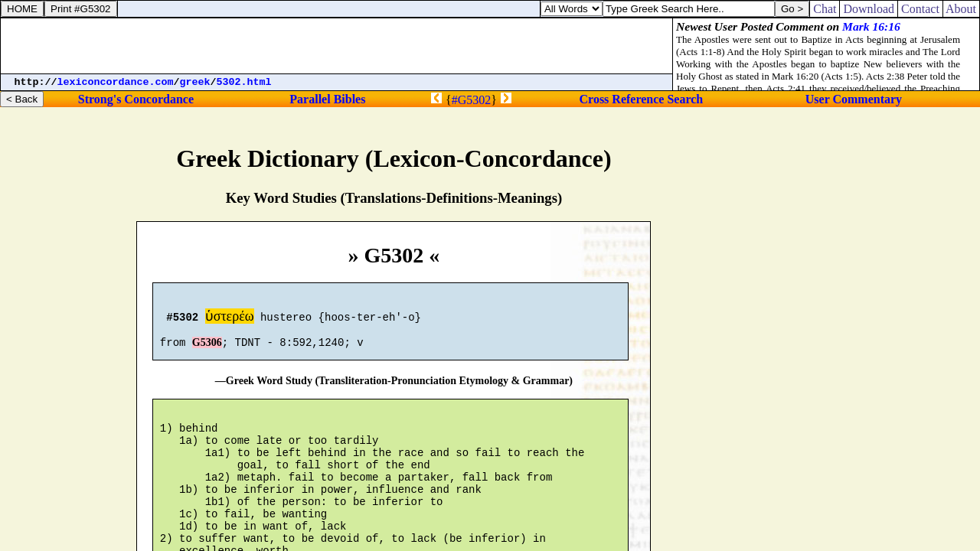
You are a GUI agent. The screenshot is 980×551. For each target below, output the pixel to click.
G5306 (207, 349)
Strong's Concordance (136, 99)
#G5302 (472, 100)
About (961, 9)
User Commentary (854, 99)
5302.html (244, 82)
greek (195, 82)
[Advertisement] (337, 46)
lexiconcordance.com (116, 82)
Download (869, 9)
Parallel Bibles (327, 99)
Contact (920, 9)
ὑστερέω (230, 318)
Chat (825, 9)
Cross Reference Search (642, 99)
